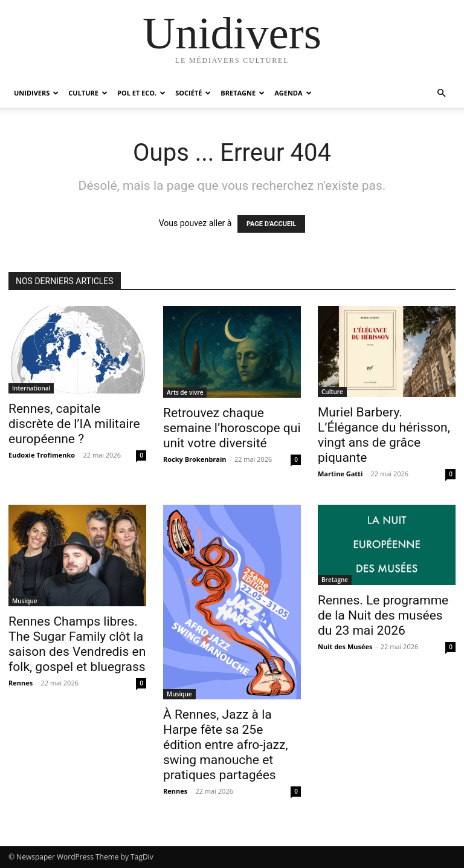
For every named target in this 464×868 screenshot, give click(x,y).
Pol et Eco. (141, 93)
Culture (88, 93)
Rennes (21, 683)
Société (193, 93)
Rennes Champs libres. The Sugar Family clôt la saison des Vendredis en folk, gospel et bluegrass (77, 644)
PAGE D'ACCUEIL (272, 224)
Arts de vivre (185, 392)
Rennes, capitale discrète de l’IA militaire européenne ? (74, 424)
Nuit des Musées (345, 646)
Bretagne (243, 93)
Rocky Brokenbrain (195, 459)
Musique (25, 601)
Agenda (293, 93)
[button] (441, 93)
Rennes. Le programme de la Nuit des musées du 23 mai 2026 (383, 615)
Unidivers (36, 93)
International (31, 388)
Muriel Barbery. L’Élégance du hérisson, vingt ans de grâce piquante (384, 435)
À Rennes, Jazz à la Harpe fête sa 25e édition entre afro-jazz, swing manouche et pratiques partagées (226, 745)
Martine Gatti (340, 474)
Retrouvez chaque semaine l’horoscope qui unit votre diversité (232, 428)
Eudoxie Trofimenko (42, 455)
